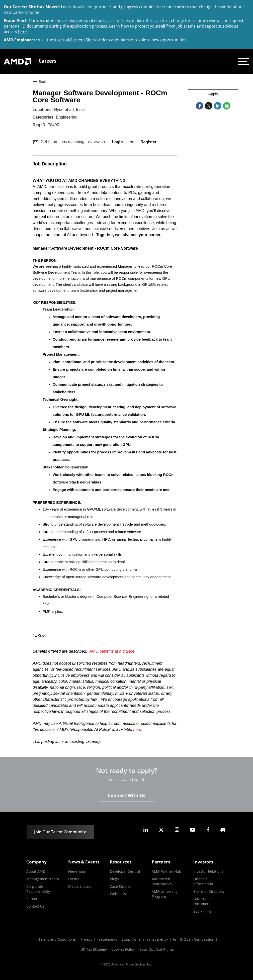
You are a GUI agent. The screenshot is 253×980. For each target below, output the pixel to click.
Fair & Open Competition (194, 940)
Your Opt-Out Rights (157, 950)
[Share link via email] (227, 106)
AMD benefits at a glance (112, 651)
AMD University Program (165, 894)
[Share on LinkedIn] (218, 106)
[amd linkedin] (146, 830)
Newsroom (77, 872)
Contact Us (35, 906)
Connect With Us (127, 796)
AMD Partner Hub (166, 872)
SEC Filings (202, 911)
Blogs (114, 879)
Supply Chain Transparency (145, 940)
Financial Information (203, 881)
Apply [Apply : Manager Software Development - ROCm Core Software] (213, 94)
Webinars (118, 894)
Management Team (43, 879)
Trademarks (107, 940)
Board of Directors (209, 891)
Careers (48, 61)
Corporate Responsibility (38, 889)
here (22, 32)
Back (40, 81)
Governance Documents (203, 901)
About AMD (36, 872)
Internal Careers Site (73, 40)
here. (138, 729)
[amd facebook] (208, 830)
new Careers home (22, 12)
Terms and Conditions (57, 940)
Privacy (86, 940)
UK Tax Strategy (93, 950)
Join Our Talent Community (60, 832)
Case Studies (121, 886)
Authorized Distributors (162, 881)
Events (74, 879)
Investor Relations (208, 872)
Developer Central (125, 872)
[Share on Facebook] (200, 106)
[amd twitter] (161, 830)
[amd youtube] (193, 830)
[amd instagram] (177, 830)
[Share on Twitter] (209, 106)
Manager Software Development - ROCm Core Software (100, 96)
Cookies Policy (123, 950)
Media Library (80, 886)
